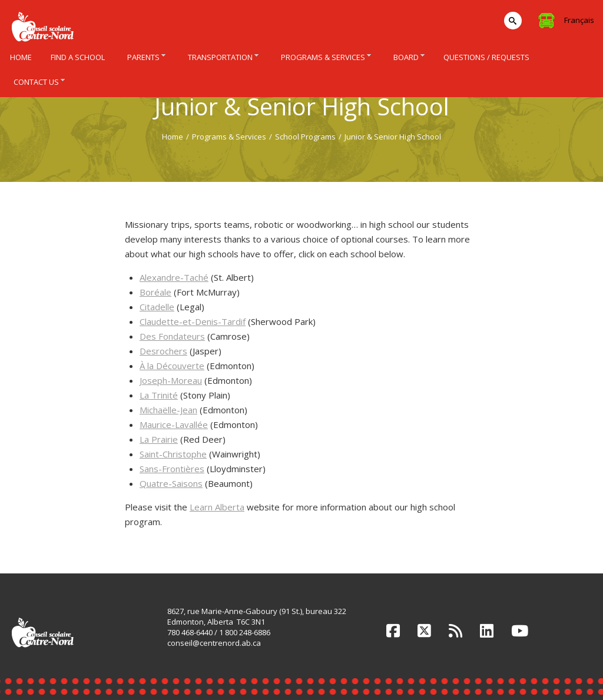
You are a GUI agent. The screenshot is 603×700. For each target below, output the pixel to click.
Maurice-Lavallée (174, 424)
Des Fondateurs (172, 336)
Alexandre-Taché (174, 277)
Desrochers (163, 351)
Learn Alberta (217, 507)
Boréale (155, 292)
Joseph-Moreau (171, 380)
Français (579, 20)
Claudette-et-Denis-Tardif (193, 321)
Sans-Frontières (172, 469)
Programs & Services (229, 137)
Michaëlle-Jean (168, 410)
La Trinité (159, 395)
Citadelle (157, 307)
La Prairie (159, 439)
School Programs (305, 137)
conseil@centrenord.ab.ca (214, 643)
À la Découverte (172, 366)
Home (173, 137)
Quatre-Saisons (171, 483)
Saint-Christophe (173, 454)
